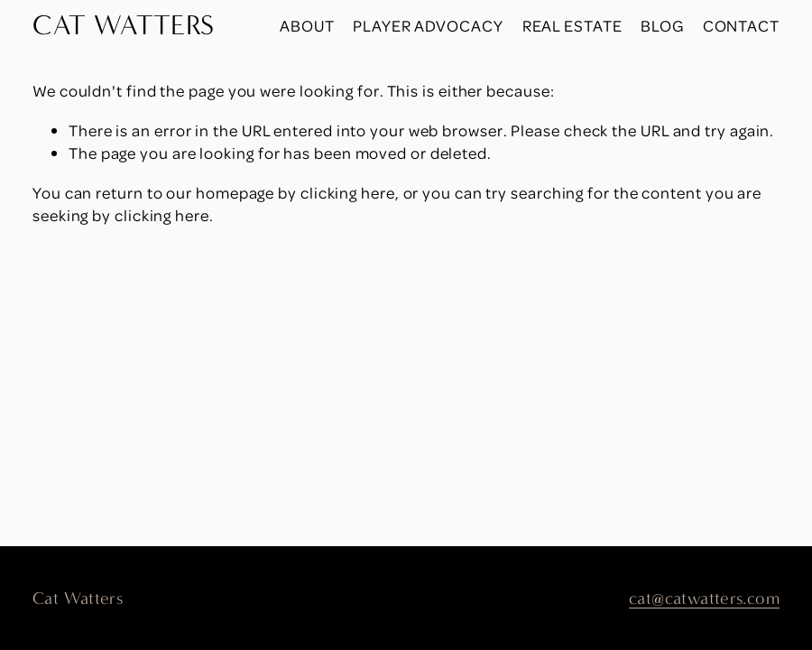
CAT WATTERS (124, 25)
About (307, 25)
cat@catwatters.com (704, 598)
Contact (741, 25)
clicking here (348, 192)
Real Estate (572, 25)
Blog (662, 25)
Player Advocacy (428, 25)
